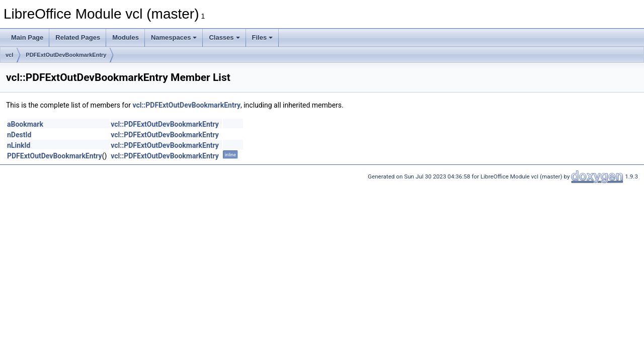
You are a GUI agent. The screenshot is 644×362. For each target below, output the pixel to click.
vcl (9, 55)
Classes (224, 37)
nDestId (19, 135)
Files (263, 37)
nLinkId (19, 145)
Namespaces (174, 37)
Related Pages (78, 37)
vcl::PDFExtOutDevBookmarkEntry (186, 105)
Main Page (27, 37)
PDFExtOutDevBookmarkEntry (66, 55)
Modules (126, 37)
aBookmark (25, 124)
